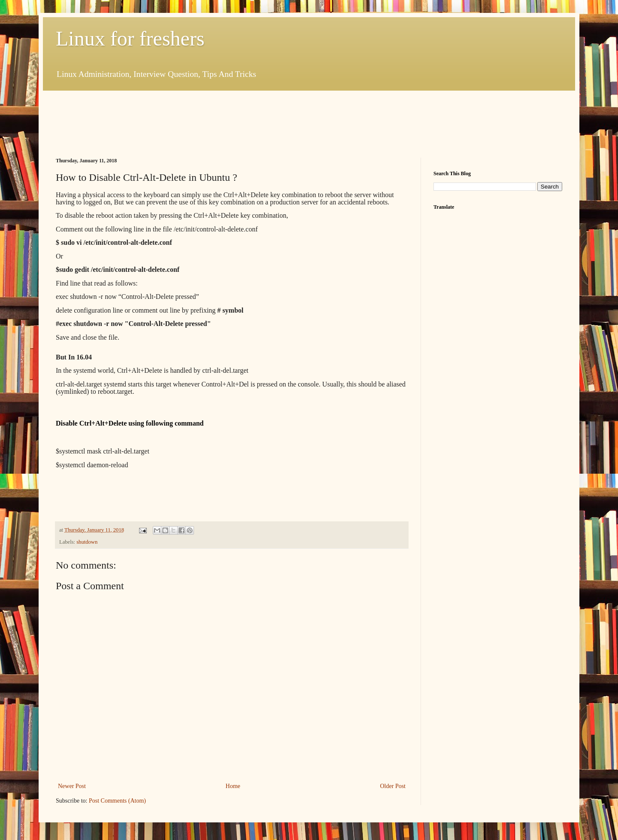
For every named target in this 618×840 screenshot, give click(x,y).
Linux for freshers (130, 38)
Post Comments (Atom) (117, 801)
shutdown (87, 542)
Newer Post (72, 786)
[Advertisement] (212, 123)
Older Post (393, 786)
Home (233, 786)
